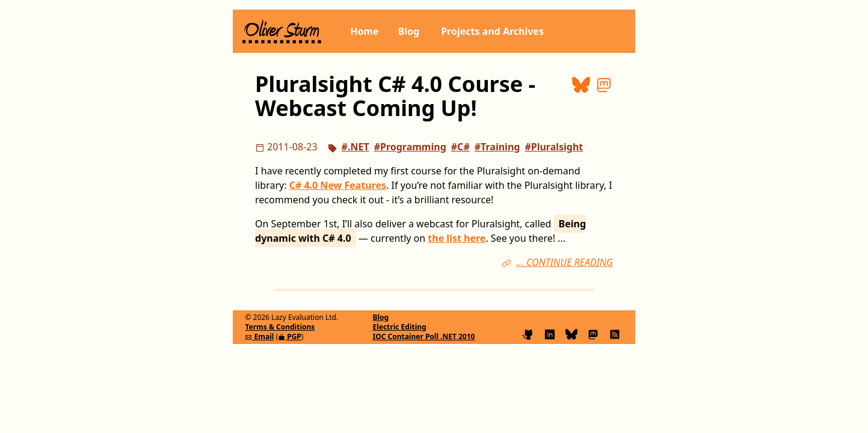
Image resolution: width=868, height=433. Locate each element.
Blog (409, 31)
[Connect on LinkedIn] (552, 333)
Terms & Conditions (280, 327)
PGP (290, 336)
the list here (457, 238)
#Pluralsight (554, 147)
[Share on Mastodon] (604, 96)
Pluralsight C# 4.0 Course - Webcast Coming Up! (395, 96)
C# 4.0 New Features (338, 185)
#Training (497, 147)
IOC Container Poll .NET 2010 (423, 336)
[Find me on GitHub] (531, 333)
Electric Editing (399, 327)
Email (259, 336)
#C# (460, 147)
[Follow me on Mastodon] (596, 333)
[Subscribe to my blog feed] (615, 333)
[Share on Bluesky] (583, 96)
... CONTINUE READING (565, 262)
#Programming (410, 147)
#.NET (356, 147)
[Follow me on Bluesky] (574, 333)
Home (364, 31)
